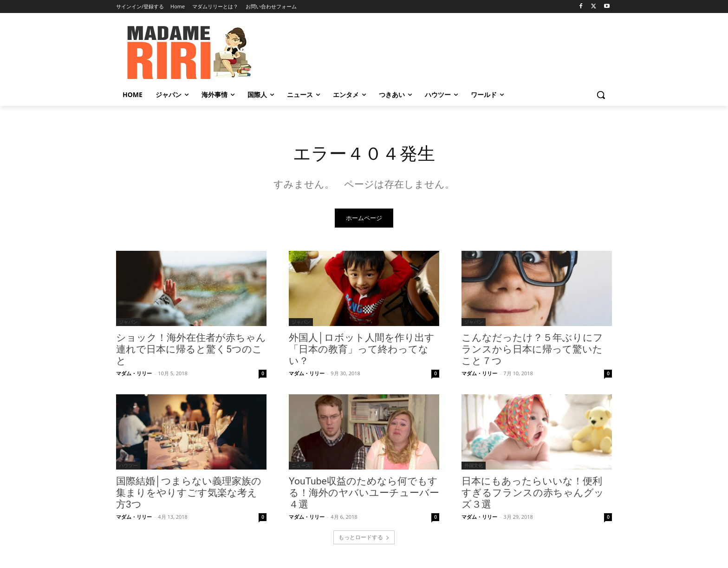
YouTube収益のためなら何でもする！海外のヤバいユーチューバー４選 (364, 494)
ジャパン (128, 323)
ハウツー (128, 467)
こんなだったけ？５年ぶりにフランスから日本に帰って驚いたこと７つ (532, 351)
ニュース (301, 467)
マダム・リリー (134, 375)
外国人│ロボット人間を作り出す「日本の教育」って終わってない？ (362, 351)
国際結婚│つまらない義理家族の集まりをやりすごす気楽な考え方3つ (189, 494)
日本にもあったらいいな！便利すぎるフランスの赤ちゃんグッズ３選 (533, 494)
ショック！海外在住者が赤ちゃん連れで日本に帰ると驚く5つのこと (191, 351)
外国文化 (474, 467)
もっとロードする (364, 539)
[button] (601, 95)
